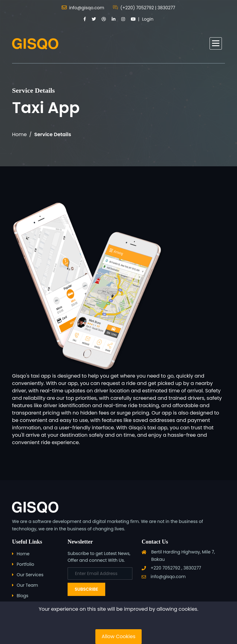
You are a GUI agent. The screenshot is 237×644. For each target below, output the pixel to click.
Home (19, 134)
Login (148, 19)
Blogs (23, 596)
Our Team (27, 585)
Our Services (30, 575)
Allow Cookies (118, 636)
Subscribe (86, 589)
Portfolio (25, 564)
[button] (216, 43)
